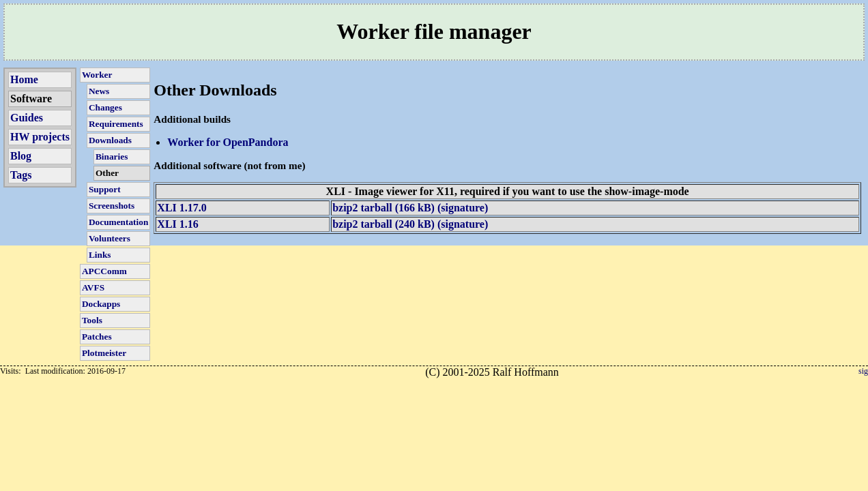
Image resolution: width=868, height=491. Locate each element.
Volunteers (110, 238)
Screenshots (112, 206)
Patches (97, 337)
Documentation (118, 222)
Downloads (110, 140)
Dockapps (101, 304)
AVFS (93, 287)
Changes (105, 107)
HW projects (40, 137)
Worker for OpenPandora (228, 142)
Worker (97, 75)
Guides (27, 118)
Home (24, 79)
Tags (21, 175)
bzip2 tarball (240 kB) (384, 224)
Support (105, 189)
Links (100, 255)
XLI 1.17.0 (182, 208)
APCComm (104, 271)
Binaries (112, 157)
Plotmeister (104, 353)
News (99, 91)
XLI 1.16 (177, 224)
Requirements (116, 124)
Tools (92, 320)
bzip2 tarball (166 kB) (384, 208)
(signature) (461, 208)
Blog (21, 156)
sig (863, 371)
